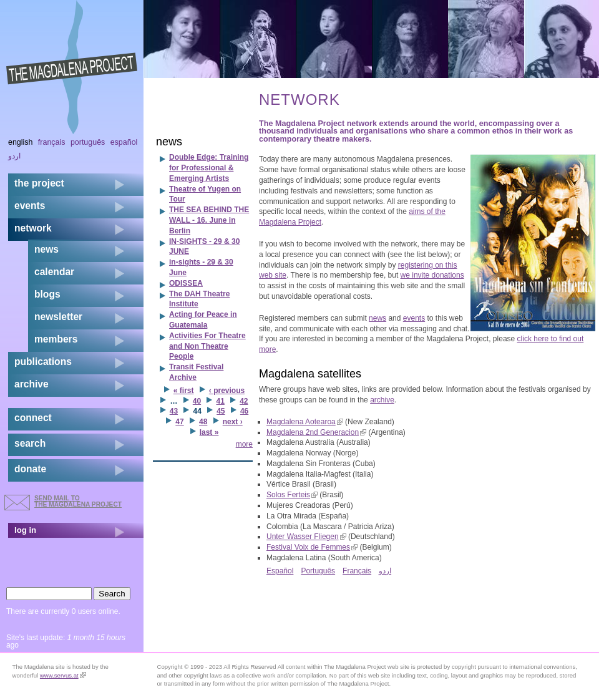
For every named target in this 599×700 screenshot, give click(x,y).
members (56, 339)
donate (30, 469)
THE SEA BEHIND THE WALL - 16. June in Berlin (209, 220)
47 (179, 422)
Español (280, 571)
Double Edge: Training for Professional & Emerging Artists (209, 168)
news (377, 318)
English (21, 142)
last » (209, 432)
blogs (47, 294)
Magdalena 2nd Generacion (316, 432)
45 (221, 411)
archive (382, 400)
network (33, 228)
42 (244, 401)
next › (233, 422)
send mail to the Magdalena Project (78, 501)
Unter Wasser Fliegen (306, 537)
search (30, 443)
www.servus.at (63, 675)
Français (357, 571)
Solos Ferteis (292, 495)
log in (25, 530)
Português (318, 571)
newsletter (58, 317)
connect (33, 418)
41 (220, 401)
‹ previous (227, 391)
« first (184, 391)
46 (244, 411)
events (414, 318)
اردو (385, 571)
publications (43, 362)
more (244, 444)
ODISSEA (186, 283)
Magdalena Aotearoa (305, 422)
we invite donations (432, 275)
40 (197, 401)
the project (39, 183)
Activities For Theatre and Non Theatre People (207, 346)
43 (174, 411)
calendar (54, 272)
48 (203, 422)
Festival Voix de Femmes (312, 547)
